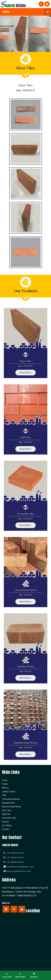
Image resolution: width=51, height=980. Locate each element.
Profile (5, 784)
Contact (6, 829)
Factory (5, 822)
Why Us (5, 788)
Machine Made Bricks (11, 807)
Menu (27, 12)
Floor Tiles (7, 810)
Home (5, 780)
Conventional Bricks (11, 799)
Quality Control (9, 792)
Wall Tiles (6, 814)
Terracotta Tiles (9, 818)
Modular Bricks (9, 803)
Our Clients (7, 825)
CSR (4, 795)
